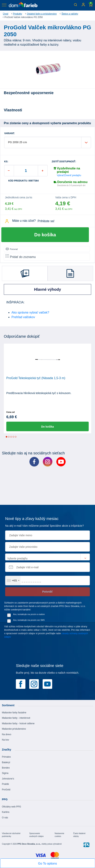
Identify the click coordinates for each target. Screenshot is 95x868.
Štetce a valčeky (70, 14)
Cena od (10, 412)
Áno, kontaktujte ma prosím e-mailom (29, 614)
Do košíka (45, 235)
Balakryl (6, 762)
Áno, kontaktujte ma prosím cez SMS (29, 620)
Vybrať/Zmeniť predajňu (69, 175)
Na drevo (7, 734)
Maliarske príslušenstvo (14, 729)
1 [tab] (6, 437)
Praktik (5, 784)
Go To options (47, 863)
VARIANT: (9, 133)
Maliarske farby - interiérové (16, 718)
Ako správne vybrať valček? (30, 312)
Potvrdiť (47, 592)
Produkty (17, 14)
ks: (6, 162)
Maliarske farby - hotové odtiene (18, 723)
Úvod (6, 14)
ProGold (6, 790)
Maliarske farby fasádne (14, 713)
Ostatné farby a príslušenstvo (42, 14)
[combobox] (13, 581)
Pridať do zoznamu (21, 256)
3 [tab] (11, 437)
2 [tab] (9, 437)
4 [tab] (13, 437)
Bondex (6, 768)
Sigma (5, 773)
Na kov (5, 740)
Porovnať (12, 249)
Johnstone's (8, 779)
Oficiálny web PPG (11, 807)
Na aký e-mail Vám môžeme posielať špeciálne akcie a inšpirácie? (44, 526)
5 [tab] (16, 437)
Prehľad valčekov (23, 317)
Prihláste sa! (46, 221)
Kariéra (6, 812)
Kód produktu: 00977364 (23, 181)
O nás (5, 818)
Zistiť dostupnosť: (64, 162)
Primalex (6, 757)
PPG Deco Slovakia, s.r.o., (29, 844)
